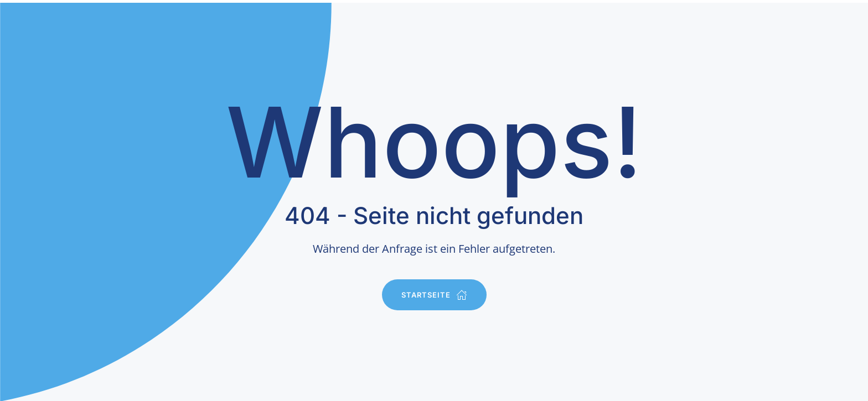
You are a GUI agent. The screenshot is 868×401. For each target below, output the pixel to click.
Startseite (434, 295)
